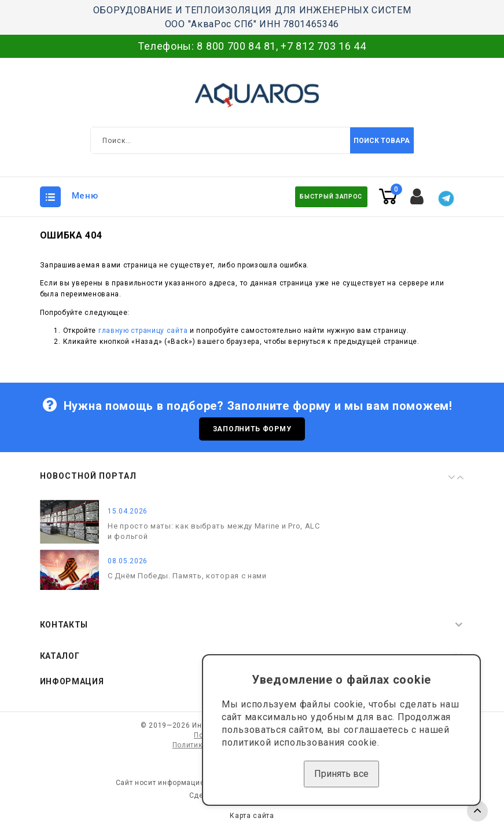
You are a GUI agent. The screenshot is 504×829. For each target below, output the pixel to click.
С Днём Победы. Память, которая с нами (187, 576)
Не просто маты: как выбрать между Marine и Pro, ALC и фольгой (214, 531)
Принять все (341, 774)
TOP (477, 811)
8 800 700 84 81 (236, 46)
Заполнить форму (252, 429)
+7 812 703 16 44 (323, 46)
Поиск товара (382, 141)
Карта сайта (252, 816)
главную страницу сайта (143, 331)
